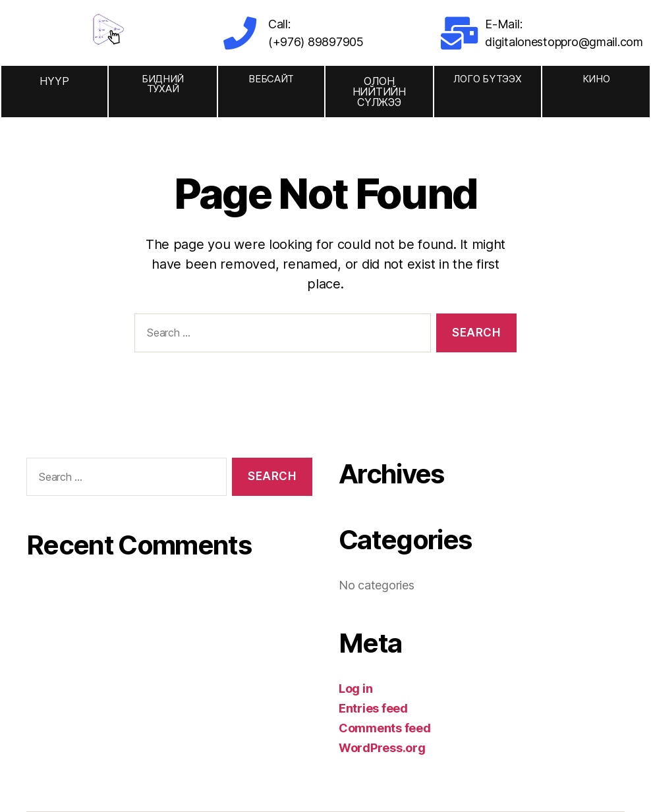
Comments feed (385, 728)
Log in (355, 689)
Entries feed (373, 708)
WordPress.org (382, 748)
